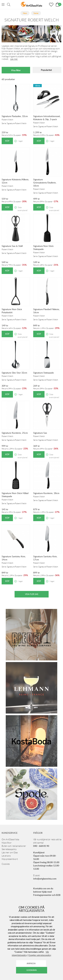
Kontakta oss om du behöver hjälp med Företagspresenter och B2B (47, 892)
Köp (7, 141)
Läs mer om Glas (10, 852)
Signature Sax (40, 433)
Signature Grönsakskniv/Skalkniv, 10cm (45, 183)
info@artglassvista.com (45, 879)
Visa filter (16, 70)
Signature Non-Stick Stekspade (43, 247)
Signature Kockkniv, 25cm (15, 433)
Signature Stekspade (43, 373)
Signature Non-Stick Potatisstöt (12, 311)
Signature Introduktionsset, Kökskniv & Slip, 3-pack (47, 118)
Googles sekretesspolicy (40, 955)
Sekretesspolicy (9, 849)
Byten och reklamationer (14, 846)
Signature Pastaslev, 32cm (15, 116)
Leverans (6, 856)
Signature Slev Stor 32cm (14, 373)
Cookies (6, 864)
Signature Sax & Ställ (12, 246)
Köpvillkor (7, 843)
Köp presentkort (10, 859)
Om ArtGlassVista (10, 839)
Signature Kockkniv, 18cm (46, 493)
